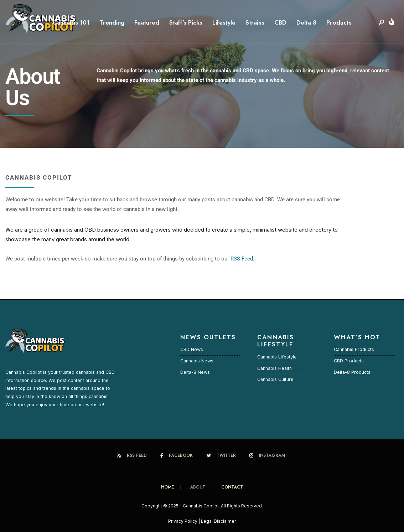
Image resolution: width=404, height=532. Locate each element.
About (198, 487)
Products (339, 22)
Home (167, 487)
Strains (255, 22)
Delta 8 (306, 22)
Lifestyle (224, 22)
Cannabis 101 (71, 22)
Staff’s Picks (186, 22)
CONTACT (232, 487)
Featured (147, 22)
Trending (112, 22)
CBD (280, 22)
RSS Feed (242, 259)
